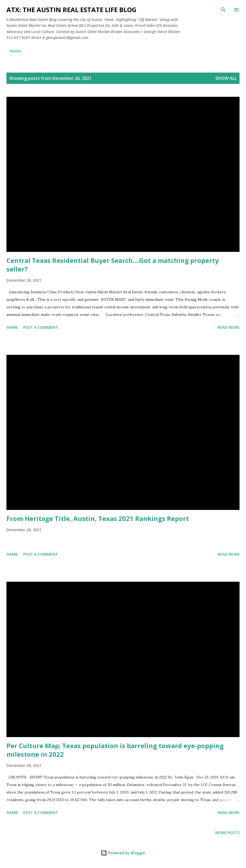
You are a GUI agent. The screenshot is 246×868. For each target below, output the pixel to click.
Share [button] (12, 327)
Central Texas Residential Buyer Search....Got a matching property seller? (113, 265)
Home (15, 51)
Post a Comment (41, 327)
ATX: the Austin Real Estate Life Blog (71, 10)
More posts (227, 833)
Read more (229, 327)
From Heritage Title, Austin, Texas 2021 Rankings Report (98, 518)
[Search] (223, 10)
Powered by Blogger (123, 853)
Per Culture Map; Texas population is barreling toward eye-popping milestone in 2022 (115, 750)
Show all (226, 78)
